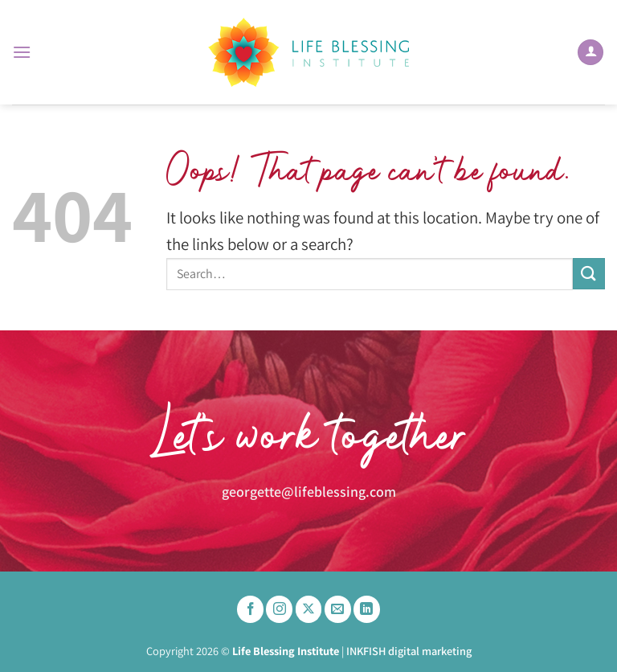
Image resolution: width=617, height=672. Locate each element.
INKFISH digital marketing (409, 651)
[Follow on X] (309, 609)
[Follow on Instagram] (279, 609)
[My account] (590, 53)
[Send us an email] (338, 609)
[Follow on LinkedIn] (367, 609)
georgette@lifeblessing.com (309, 491)
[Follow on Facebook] (250, 609)
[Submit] (589, 274)
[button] (22, 52)
